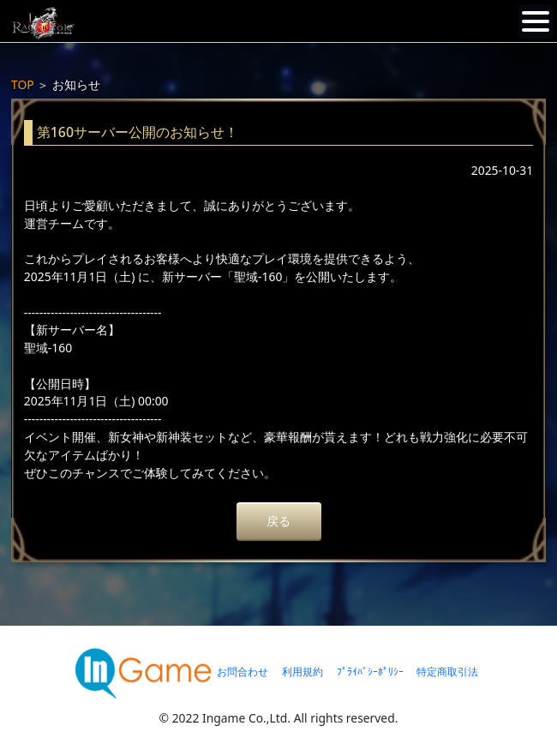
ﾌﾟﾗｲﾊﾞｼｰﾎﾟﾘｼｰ (370, 672)
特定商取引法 (447, 672)
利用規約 (302, 672)
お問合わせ (243, 672)
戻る (278, 521)
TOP (23, 84)
